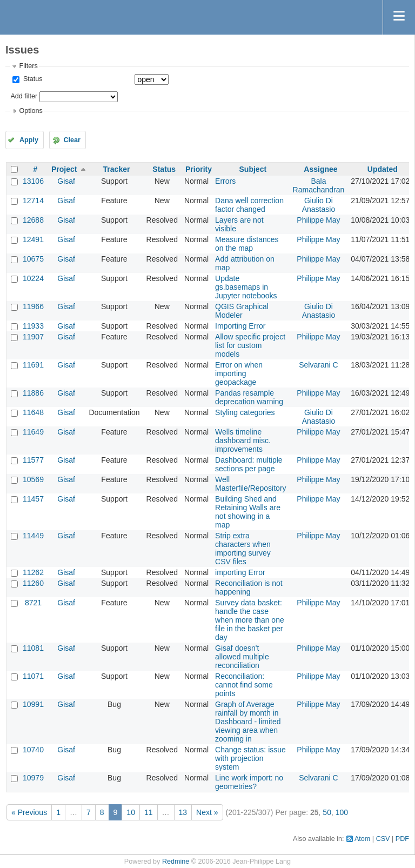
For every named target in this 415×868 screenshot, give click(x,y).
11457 (33, 499)
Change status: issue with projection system (250, 758)
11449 (33, 536)
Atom (362, 839)
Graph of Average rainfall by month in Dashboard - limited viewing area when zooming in (248, 722)
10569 (33, 479)
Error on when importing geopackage (239, 373)
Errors (225, 181)
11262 (33, 572)
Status (32, 79)
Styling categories (245, 412)
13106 (33, 181)
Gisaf (66, 181)
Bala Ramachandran (319, 185)
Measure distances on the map (247, 244)
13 (183, 812)
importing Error (240, 572)
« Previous (29, 812)
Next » (207, 812)
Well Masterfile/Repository (251, 484)
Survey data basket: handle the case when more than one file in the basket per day (250, 620)
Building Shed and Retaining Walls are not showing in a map (248, 512)
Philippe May (318, 220)
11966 (33, 306)
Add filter (24, 96)
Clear (72, 140)
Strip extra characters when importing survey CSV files (243, 549)
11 (149, 812)
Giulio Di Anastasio (319, 205)
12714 (33, 201)
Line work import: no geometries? (249, 782)
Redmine (176, 862)
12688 (33, 220)
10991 (33, 704)
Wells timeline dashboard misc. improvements (243, 440)
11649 (33, 432)
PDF (402, 839)
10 (131, 812)
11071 (33, 676)
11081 (33, 648)
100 (342, 812)
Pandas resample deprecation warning (249, 397)
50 (327, 812)
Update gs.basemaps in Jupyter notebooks (246, 287)
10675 (33, 259)
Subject (253, 169)
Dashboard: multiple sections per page (249, 464)
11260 (33, 583)
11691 (33, 365)
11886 (33, 393)
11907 (33, 337)
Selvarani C (318, 365)
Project (64, 169)
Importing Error (240, 326)
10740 (33, 750)
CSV (383, 839)
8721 (33, 603)
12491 (33, 239)
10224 (33, 278)
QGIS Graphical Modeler (242, 311)
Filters (28, 66)
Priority (199, 169)
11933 (33, 326)
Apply (29, 140)
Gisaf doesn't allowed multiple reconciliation (242, 657)
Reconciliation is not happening (249, 587)
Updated (383, 169)
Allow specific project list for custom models (250, 345)
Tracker (117, 169)
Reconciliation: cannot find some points (244, 685)
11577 (33, 460)
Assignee (320, 169)
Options (31, 111)
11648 (33, 412)
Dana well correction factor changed (249, 205)
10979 (33, 778)
